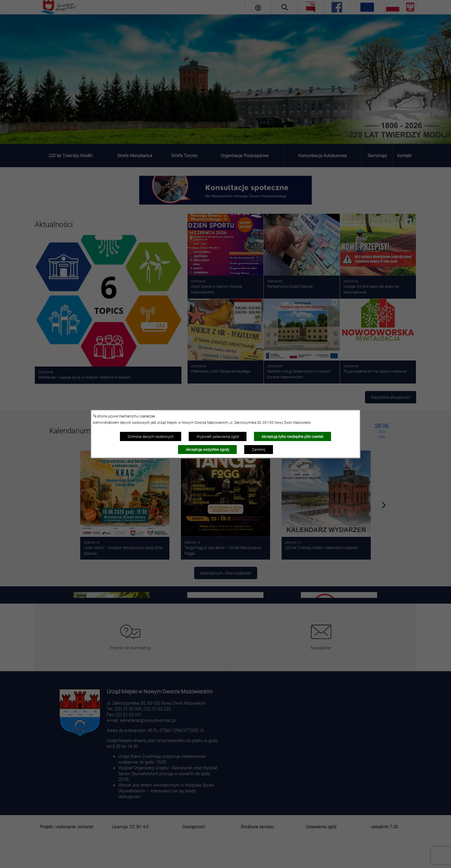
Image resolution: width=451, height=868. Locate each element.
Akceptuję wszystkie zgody (208, 449)
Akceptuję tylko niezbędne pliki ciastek (292, 436)
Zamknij (259, 449)
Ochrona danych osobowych (151, 436)
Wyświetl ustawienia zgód (218, 436)
